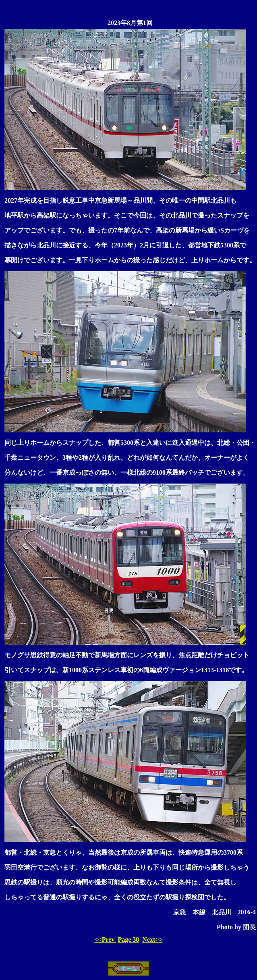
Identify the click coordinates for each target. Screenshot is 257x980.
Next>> (152, 940)
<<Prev (105, 940)
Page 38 (128, 940)
